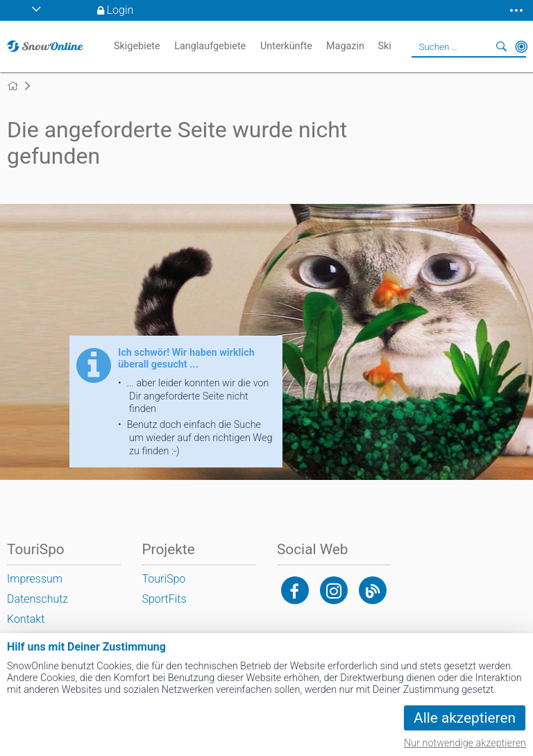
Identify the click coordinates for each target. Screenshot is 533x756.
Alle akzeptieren (465, 718)
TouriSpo (163, 579)
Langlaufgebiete (210, 46)
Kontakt (26, 619)
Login (120, 10)
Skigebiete (137, 46)
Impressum (35, 579)
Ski (384, 46)
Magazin (345, 46)
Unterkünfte (286, 46)
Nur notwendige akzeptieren (465, 743)
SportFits (164, 599)
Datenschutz (37, 599)
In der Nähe (521, 46)
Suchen (502, 46)
